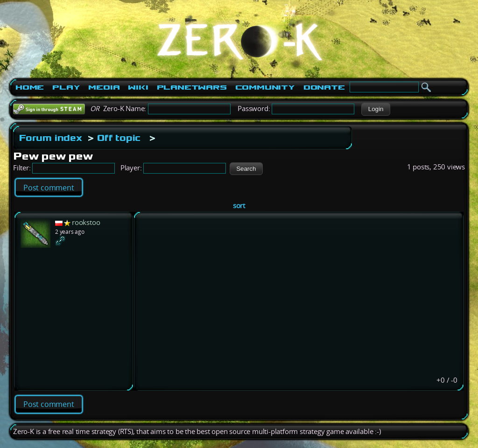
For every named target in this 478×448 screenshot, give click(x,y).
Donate (324, 87)
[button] (376, 109)
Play (66, 87)
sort (239, 206)
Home (30, 87)
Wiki (138, 87)
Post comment (49, 188)
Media (104, 87)
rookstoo (86, 222)
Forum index (51, 138)
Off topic (119, 138)
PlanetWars (192, 87)
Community (265, 87)
